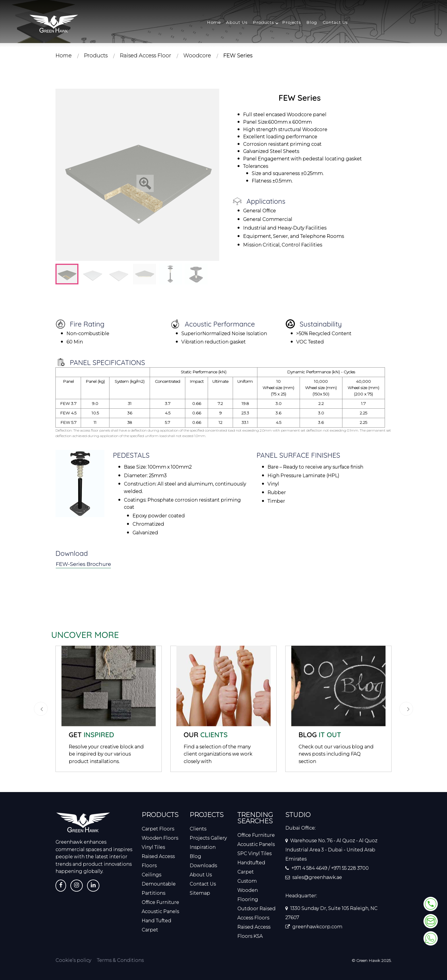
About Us (237, 23)
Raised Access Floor (145, 56)
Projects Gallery (208, 838)
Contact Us (335, 23)
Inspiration (203, 847)
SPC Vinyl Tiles (254, 854)
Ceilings (151, 875)
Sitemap (200, 893)
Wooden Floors (160, 838)
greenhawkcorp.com (317, 927)
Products (263, 23)
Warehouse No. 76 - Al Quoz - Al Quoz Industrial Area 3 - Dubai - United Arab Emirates (331, 850)
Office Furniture (160, 902)
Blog (312, 23)
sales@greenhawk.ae (317, 877)
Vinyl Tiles (153, 847)
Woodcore (197, 56)
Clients (198, 829)
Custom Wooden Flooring (248, 890)
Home (214, 23)
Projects (291, 23)
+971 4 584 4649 (309, 868)
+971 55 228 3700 (350, 868)
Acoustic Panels (160, 912)
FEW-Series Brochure (84, 564)
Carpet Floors (158, 829)
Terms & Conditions (120, 960)
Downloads (203, 866)
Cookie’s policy (73, 960)
